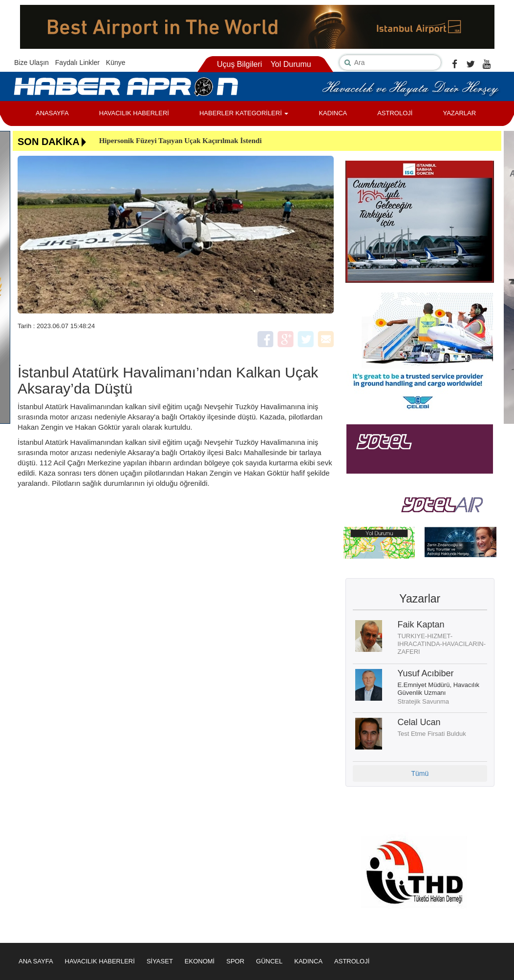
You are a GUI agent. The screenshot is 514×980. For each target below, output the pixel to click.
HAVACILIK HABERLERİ (134, 113)
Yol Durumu (291, 64)
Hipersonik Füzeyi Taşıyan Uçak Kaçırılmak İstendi (181, 141)
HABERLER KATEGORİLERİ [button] (244, 113)
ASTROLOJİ (395, 113)
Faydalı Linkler (77, 63)
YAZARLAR (459, 113)
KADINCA (333, 113)
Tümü (420, 773)
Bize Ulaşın (32, 63)
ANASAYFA (52, 113)
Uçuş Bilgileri (239, 64)
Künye (116, 63)
